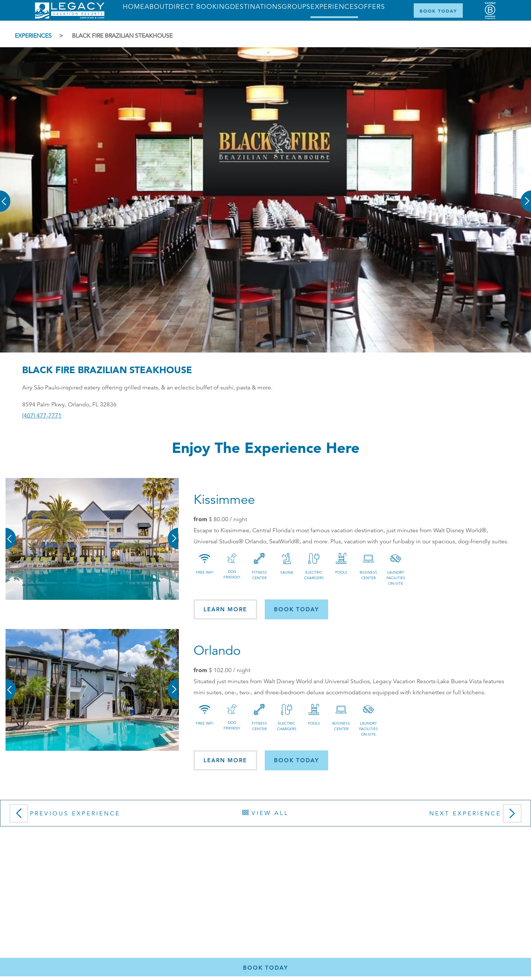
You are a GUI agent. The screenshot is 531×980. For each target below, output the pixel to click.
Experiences (33, 36)
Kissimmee (224, 500)
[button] (6, 196)
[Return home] (70, 17)
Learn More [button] (225, 609)
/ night (228, 519)
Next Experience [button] (477, 816)
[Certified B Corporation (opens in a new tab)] (490, 11)
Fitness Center (259, 575)
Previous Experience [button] (63, 816)
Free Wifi (205, 572)
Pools (341, 572)
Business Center (368, 575)
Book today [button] (296, 609)
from (200, 519)
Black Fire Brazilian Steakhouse (122, 36)
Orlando (217, 651)
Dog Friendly (232, 574)
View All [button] (265, 813)
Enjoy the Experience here (266, 448)
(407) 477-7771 (42, 416)
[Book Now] (438, 11)
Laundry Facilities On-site (396, 578)
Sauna (287, 572)
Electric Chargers (314, 575)
